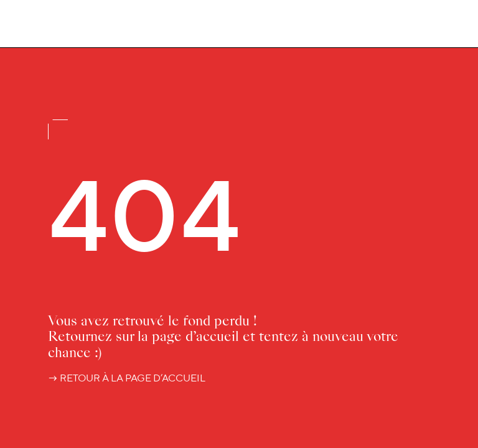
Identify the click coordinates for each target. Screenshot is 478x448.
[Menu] (447, 26)
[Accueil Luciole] (48, 23)
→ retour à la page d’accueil (127, 378)
